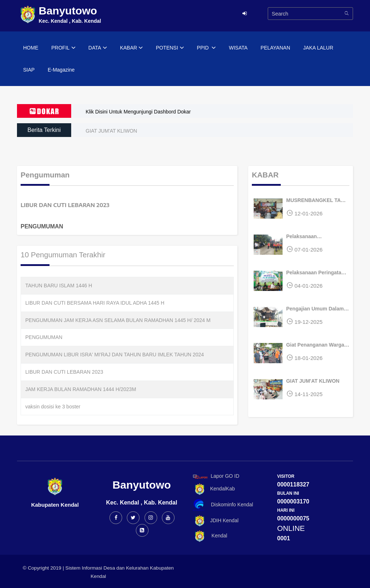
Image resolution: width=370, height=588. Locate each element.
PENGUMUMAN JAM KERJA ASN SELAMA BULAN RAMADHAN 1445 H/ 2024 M (118, 320)
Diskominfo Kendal (223, 505)
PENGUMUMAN (44, 337)
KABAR (131, 48)
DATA (98, 48)
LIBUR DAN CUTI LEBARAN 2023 (64, 372)
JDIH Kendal (214, 521)
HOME (31, 48)
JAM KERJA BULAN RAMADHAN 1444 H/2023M (81, 389)
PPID (206, 48)
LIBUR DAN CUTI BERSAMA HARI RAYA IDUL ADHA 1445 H (95, 303)
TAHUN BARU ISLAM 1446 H (59, 286)
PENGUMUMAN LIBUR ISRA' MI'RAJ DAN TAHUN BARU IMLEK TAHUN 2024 (115, 355)
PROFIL (63, 48)
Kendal (209, 536)
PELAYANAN (275, 48)
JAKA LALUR (318, 48)
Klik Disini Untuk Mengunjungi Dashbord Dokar (138, 112)
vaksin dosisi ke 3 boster (53, 407)
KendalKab (213, 489)
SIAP (29, 70)
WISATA (238, 48)
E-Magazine (61, 70)
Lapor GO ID (216, 477)
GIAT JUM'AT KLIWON (111, 131)
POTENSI (170, 48)
